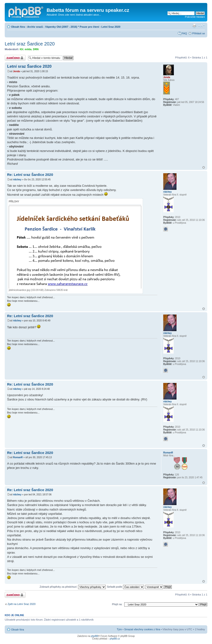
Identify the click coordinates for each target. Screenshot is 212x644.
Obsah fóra (18, 27)
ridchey (17, 180)
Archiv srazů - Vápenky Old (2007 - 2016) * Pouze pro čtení (63, 27)
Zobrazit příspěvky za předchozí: (73, 587)
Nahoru (204, 167)
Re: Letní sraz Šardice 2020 (30, 175)
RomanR (18, 457)
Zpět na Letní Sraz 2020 (22, 604)
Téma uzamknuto (15, 58)
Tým (119, 629)
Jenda (16, 71)
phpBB (94, 636)
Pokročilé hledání (195, 17)
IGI (22, 49)
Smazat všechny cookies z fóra (142, 629)
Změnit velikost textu (201, 26)
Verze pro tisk (194, 26)
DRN (36, 49)
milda (28, 49)
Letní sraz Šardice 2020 (30, 44)
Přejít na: (117, 604)
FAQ (184, 33)
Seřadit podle (126, 587)
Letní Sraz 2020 (111, 27)
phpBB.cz (115, 639)
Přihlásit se (199, 33)
